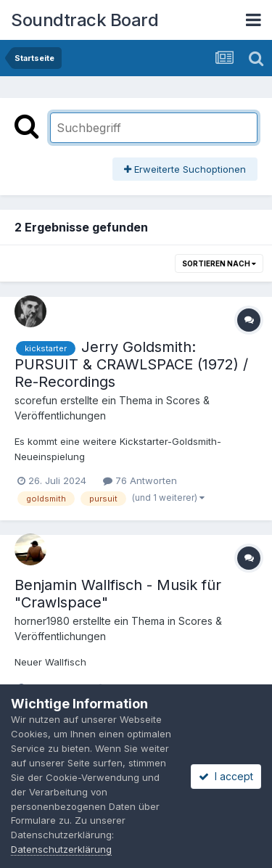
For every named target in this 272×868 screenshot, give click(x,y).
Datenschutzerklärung (61, 849)
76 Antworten (140, 480)
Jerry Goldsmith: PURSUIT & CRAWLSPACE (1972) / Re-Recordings (131, 364)
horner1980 (42, 621)
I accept (226, 776)
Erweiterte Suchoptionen (185, 169)
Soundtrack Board (85, 20)
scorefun (36, 400)
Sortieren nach (219, 263)
